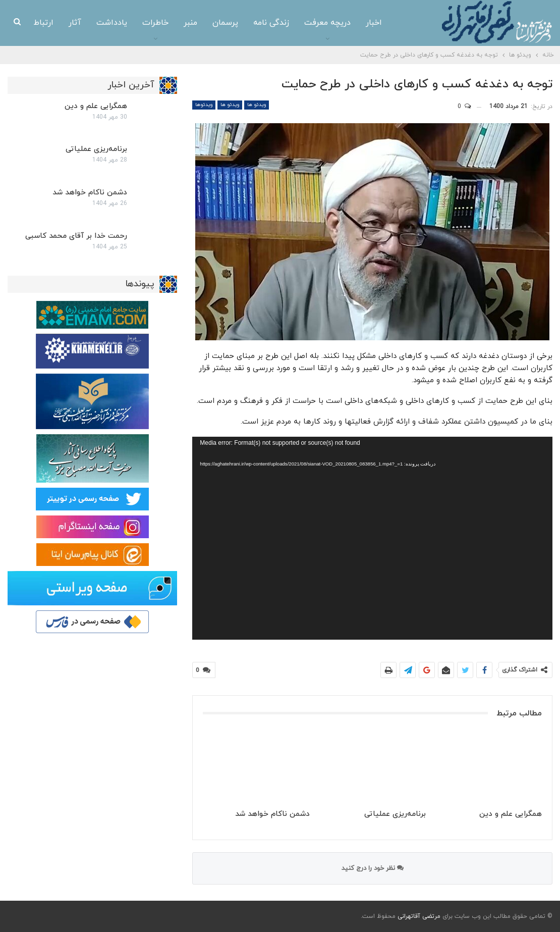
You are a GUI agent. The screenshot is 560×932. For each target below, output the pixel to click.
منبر (190, 23)
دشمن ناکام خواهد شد (90, 193)
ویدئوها (204, 105)
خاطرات (155, 23)
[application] (372, 538)
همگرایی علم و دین (96, 106)
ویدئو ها (257, 105)
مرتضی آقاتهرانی (419, 916)
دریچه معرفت (327, 23)
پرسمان (225, 23)
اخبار (374, 23)
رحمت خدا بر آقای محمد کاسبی (76, 236)
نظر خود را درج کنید (373, 868)
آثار (75, 23)
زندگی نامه (271, 23)
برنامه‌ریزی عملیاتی (96, 149)
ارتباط (44, 23)
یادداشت (112, 23)
